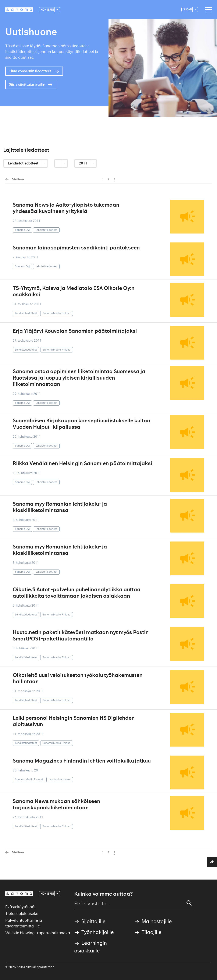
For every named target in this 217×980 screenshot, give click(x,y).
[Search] (189, 903)
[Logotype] (19, 10)
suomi (188, 9)
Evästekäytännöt (20, 907)
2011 (83, 163)
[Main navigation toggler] (207, 10)
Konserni (47, 10)
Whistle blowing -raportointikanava (38, 933)
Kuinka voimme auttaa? (103, 894)
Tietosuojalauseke (22, 914)
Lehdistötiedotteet (23, 163)
